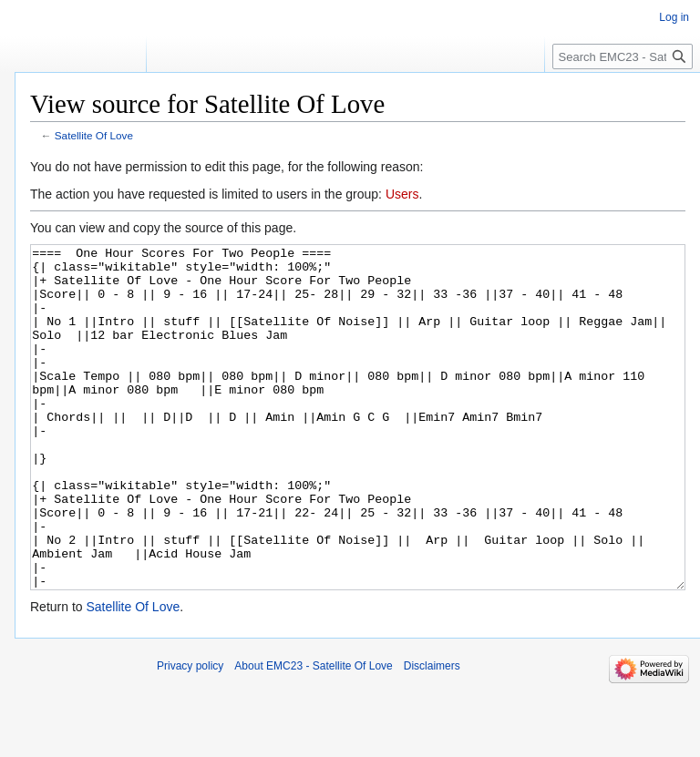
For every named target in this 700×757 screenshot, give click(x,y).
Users (402, 194)
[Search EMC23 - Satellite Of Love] (623, 56)
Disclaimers (432, 734)
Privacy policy (190, 734)
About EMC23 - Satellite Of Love (313, 734)
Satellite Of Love (94, 135)
